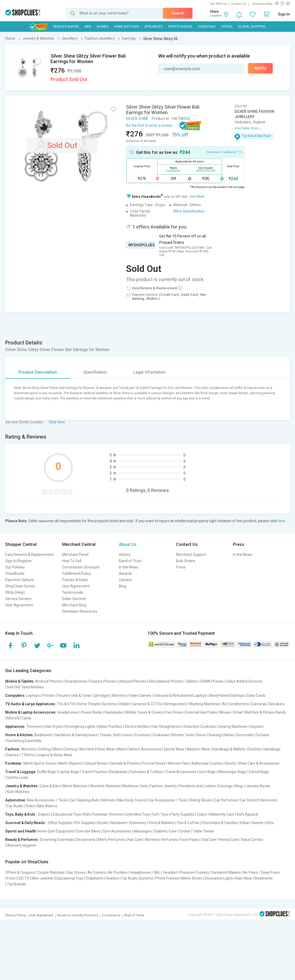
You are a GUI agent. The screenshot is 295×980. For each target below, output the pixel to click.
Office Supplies (60, 823)
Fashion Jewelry (163, 786)
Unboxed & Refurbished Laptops (180, 695)
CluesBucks (15, 573)
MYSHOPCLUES (142, 245)
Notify (260, 68)
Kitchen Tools (183, 735)
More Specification (189, 211)
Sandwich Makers (226, 872)
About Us (128, 544)
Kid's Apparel (247, 814)
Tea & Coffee (188, 823)
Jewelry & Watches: (22, 786)
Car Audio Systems (137, 878)
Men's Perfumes (111, 840)
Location (216, 16)
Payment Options (20, 580)
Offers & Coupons (20, 872)
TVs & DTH (66, 704)
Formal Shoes (154, 763)
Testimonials (73, 592)
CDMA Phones (212, 681)
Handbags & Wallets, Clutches (237, 749)
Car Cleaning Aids (84, 800)
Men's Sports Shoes (40, 763)
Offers (227, 27)
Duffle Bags (47, 772)
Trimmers (34, 727)
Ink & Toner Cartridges (91, 695)
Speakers (277, 704)
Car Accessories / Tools (168, 800)
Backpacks (114, 712)
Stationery (138, 823)
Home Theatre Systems (97, 704)
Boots (231, 763)
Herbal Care (229, 840)
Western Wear (198, 749)
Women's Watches (105, 786)
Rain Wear (244, 878)
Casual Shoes (96, 763)
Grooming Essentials (57, 840)
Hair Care (135, 840)
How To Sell (72, 561)
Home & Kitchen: (19, 735)
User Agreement (19, 605)
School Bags (259, 772)
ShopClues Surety (20, 586)
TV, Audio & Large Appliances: (31, 704)
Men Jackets (42, 878)
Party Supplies (182, 814)
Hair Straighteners (167, 727)
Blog (123, 586)
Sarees (13, 755)
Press (181, 567)
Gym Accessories (117, 831)
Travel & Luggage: (21, 772)
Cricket (185, 831)
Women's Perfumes (161, 840)
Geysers (257, 727)
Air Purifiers (118, 872)
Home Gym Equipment (56, 831)
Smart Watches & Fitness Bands (260, 712)
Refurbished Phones (166, 681)
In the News (129, 567)
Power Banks (92, 712)
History (125, 555)
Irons (11, 878)
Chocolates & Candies (220, 823)
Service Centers (18, 599)
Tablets (191, 681)
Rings (239, 786)
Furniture (142, 735)
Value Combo (252, 840)
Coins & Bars (50, 786)
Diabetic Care (166, 831)
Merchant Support (191, 555)
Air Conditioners (236, 704)
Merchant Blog (74, 605)
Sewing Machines (233, 727)
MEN (88, 27)
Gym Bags (207, 772)
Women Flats (179, 763)
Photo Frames (167, 878)
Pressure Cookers (194, 872)
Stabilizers (95, 878)
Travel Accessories (181, 772)
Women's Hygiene (21, 845)
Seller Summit (74, 599)
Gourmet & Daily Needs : (26, 823)
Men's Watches (75, 786)
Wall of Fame (134, 915)
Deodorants (86, 840)
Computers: (15, 695)
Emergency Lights (80, 727)
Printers (49, 695)
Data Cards (256, 695)
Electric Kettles (137, 727)
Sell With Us (218, 4)
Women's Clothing (36, 749)
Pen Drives (174, 712)
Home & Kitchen (126, 27)
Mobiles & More (66, 27)
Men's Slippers (70, 763)
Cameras (259, 704)
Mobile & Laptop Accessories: (31, 712)
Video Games (140, 695)
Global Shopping (252, 27)
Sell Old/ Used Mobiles (25, 687)
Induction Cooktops (200, 727)
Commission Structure (81, 567)
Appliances (154, 27)
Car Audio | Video (21, 806)
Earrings (225, 786)
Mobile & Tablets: (20, 681)
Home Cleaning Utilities (215, 735)
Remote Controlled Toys (130, 814)
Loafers (217, 763)
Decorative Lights (219, 878)
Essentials (207, 27)
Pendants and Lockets (198, 786)
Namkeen (119, 823)
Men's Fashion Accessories (139, 749)
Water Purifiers (110, 727)
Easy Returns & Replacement (29, 555)
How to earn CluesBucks (224, 152)
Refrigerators (175, 704)
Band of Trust (130, 561)
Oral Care (209, 840)
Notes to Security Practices (78, 915)
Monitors (119, 695)
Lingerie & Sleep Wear (54, 755)
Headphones (68, 712)
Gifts (270, 823)
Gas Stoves (76, 872)
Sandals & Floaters (125, 763)
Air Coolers (97, 872)
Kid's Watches (18, 792)
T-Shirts (27, 755)
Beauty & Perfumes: (22, 840)
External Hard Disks (201, 712)
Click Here (57, 422)
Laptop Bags (69, 772)
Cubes (202, 814)
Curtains (262, 735)
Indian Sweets (252, 823)
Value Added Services (244, 681)
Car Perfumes (226, 800)
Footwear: (14, 763)
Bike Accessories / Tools (47, 800)
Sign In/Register (19, 561)
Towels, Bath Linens (116, 735)
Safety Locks (18, 778)
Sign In (284, 14)
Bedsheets (43, 735)
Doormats (245, 735)
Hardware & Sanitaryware (76, 735)
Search (178, 13)
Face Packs (189, 840)
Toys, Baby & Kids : (21, 814)
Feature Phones (103, 681)
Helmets (108, 800)
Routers (64, 695)
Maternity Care (222, 814)
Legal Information (149, 372)
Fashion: (13, 749)
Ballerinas (200, 763)
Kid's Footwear (95, 814)
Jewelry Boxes (258, 786)
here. (282, 521)
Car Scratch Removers (259, 800)
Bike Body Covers (132, 800)
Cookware (161, 735)
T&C (162, 255)
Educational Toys (67, 814)
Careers (126, 580)
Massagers (143, 831)
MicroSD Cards (19, 718)
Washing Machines (204, 704)
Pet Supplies (85, 823)
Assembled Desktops (227, 695)
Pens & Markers (162, 823)
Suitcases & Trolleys (146, 772)
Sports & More (180, 27)
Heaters (112, 878)
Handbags (272, 749)
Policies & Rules (75, 580)
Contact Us (239, 4)
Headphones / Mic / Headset (154, 872)
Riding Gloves (201, 800)
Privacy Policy (15, 915)
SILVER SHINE (137, 119)
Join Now (197, 196)
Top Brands (16, 884)
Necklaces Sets (135, 786)
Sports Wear (174, 749)
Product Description (38, 372)
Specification (95, 372)
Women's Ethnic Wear (97, 749)
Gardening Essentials (24, 741)
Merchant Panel (75, 555)
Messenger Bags (232, 772)
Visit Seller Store (246, 128)
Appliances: (15, 727)
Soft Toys (160, 814)
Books (103, 823)
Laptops (33, 695)
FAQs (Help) (15, 592)
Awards (125, 573)
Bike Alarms (47, 806)
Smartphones (76, 681)
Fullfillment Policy (76, 573)
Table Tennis (203, 831)
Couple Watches (51, 872)
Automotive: (16, 800)
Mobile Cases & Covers (144, 712)
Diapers (44, 814)
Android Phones (49, 681)
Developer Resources (80, 611)
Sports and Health (21, 831)
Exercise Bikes (88, 831)
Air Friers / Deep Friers (261, 872)
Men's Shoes (192, 878)
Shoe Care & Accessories (259, 763)
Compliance (111, 915)
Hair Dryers (54, 727)
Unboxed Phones (132, 681)
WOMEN (102, 27)
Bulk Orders (186, 561)
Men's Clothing (65, 749)
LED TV (23, 878)
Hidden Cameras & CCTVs (140, 704)
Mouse (225, 712)
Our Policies (15, 567)
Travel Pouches (94, 772)
